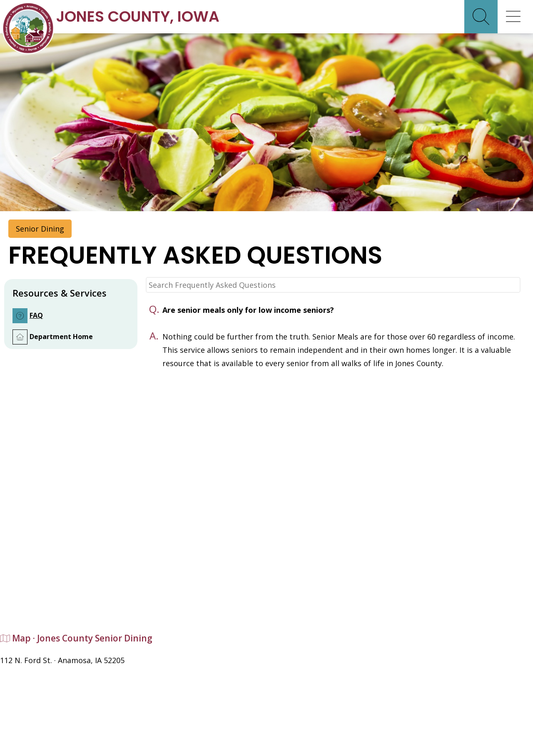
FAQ (28, 316)
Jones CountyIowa (138, 16)
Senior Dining (40, 229)
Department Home (53, 337)
